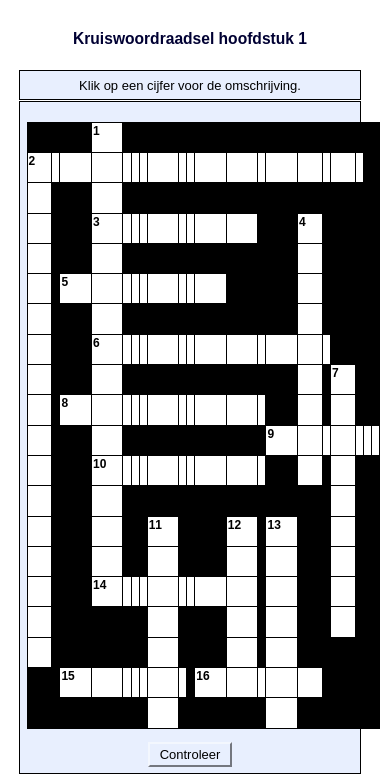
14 (99, 585)
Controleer (190, 754)
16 (202, 676)
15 (67, 676)
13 (273, 525)
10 (99, 464)
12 (234, 525)
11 (155, 525)
